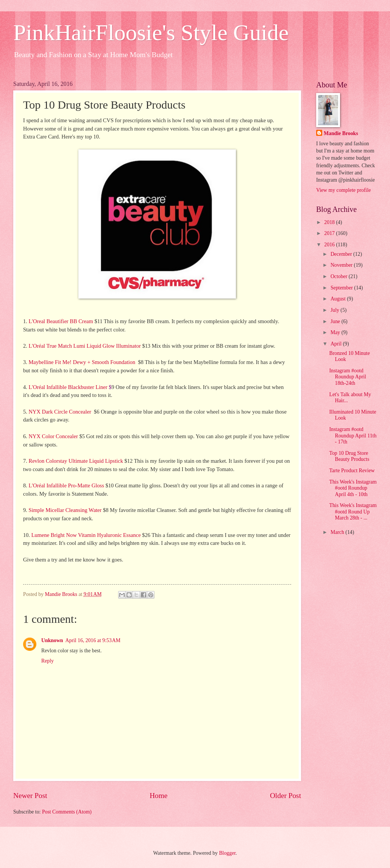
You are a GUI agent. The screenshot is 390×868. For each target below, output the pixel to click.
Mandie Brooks (341, 133)
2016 (330, 245)
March (338, 532)
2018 (330, 222)
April (337, 344)
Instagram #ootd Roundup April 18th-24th (347, 377)
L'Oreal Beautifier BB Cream (61, 321)
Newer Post (30, 796)
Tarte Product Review (352, 471)
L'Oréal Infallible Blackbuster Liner (68, 387)
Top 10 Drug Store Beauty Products (349, 456)
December (342, 254)
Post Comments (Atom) (67, 812)
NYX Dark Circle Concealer (60, 412)
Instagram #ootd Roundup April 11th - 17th (353, 436)
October (340, 276)
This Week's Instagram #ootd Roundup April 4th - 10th (353, 488)
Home (158, 796)
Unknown (52, 640)
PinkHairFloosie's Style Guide (151, 33)
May (336, 332)
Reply (48, 661)
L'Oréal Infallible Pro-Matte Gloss (66, 485)
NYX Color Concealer (53, 436)
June (336, 321)
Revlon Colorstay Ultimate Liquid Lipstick (76, 461)
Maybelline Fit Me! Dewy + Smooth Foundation (82, 362)
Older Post (285, 796)
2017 (330, 233)
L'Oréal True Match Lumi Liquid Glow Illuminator (84, 346)
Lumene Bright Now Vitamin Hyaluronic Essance (86, 535)
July (335, 310)
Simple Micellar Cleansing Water (65, 510)
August (339, 299)
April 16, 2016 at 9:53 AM (93, 640)
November (342, 265)
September (342, 288)
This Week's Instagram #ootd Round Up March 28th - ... (353, 512)
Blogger (227, 853)
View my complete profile (343, 190)
